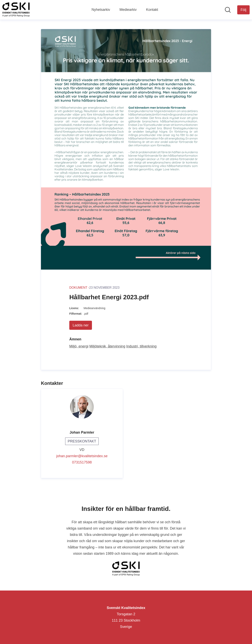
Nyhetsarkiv (101, 10)
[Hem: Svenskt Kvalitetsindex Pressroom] (16, 10)
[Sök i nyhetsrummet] (228, 10)
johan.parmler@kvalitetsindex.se (82, 456)
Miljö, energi (79, 346)
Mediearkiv (128, 10)
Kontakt (152, 10)
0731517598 (82, 462)
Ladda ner (81, 325)
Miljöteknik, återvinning (107, 346)
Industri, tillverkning (141, 346)
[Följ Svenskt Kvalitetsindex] (243, 10)
